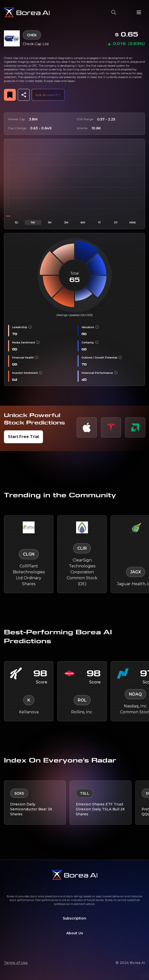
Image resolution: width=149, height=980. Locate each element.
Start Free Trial (23, 437)
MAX (133, 222)
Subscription (74, 918)
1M (50, 222)
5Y (116, 222)
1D (16, 222)
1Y (99, 222)
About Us (75, 933)
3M (66, 222)
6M (83, 222)
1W (33, 222)
